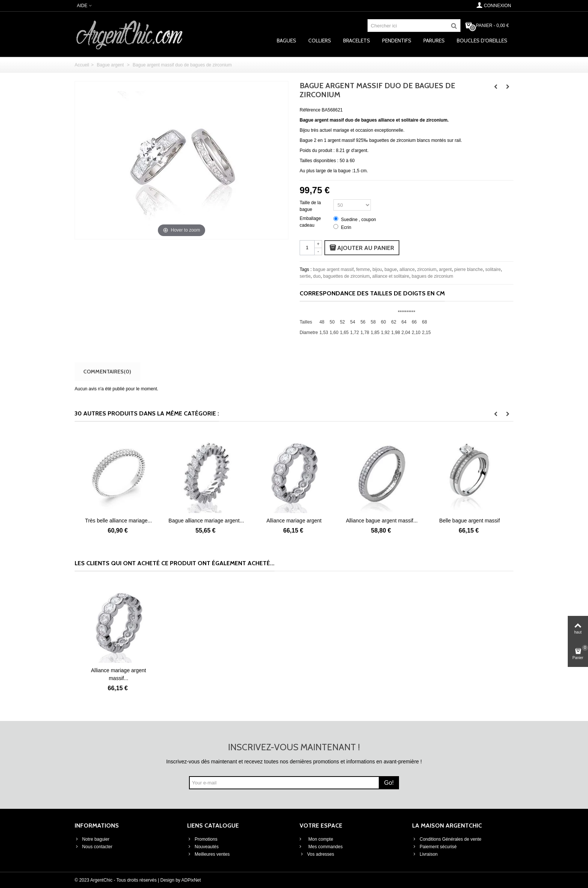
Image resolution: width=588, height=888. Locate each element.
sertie (305, 276)
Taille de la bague (310, 206)
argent (445, 269)
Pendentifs (397, 41)
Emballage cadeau (310, 222)
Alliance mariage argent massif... (119, 674)
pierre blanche (468, 269)
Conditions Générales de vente (447, 839)
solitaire (493, 269)
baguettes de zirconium (346, 276)
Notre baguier (92, 839)
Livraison (425, 854)
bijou (377, 269)
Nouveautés (203, 847)
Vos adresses (317, 854)
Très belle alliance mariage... (206, 521)
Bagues (286, 41)
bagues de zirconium (433, 276)
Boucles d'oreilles (482, 41)
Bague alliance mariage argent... (294, 521)
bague (391, 269)
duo (317, 276)
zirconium (427, 269)
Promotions (202, 839)
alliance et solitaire (391, 276)
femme (363, 269)
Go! (389, 783)
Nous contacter (94, 847)
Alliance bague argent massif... (469, 521)
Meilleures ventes (208, 854)
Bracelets (357, 41)
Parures (434, 41)
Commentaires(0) (107, 371)
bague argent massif (333, 269)
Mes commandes (325, 847)
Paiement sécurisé (434, 847)
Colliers (320, 41)
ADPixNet (191, 880)
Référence (310, 110)
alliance (407, 269)
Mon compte (320, 839)
